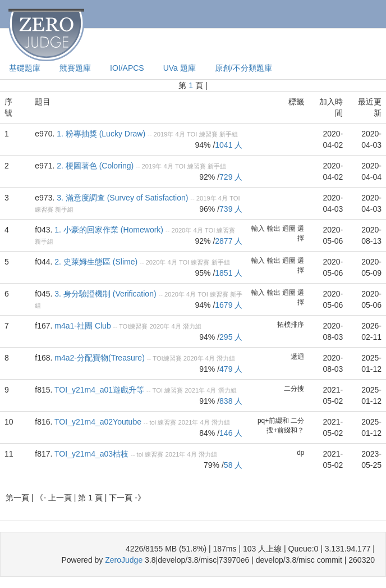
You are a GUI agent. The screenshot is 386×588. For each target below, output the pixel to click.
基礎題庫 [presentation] (25, 68)
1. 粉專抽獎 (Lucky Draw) (101, 134)
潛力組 (192, 326)
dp (300, 453)
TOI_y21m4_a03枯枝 (91, 454)
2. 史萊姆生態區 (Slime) (96, 262)
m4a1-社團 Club (82, 326)
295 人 (231, 337)
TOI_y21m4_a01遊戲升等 (99, 390)
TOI (192, 134)
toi (153, 422)
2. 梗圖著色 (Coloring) (95, 166)
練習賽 (208, 134)
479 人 (231, 369)
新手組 (229, 134)
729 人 (231, 177)
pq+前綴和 (273, 421)
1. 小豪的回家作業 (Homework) (109, 230)
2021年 (195, 390)
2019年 (164, 134)
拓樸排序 (291, 325)
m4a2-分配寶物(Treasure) (100, 358)
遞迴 (297, 357)
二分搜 (294, 389)
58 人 (233, 465)
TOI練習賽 (133, 326)
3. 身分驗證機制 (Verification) (105, 294)
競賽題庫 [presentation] (75, 68)
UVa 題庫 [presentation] (180, 68)
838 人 (231, 401)
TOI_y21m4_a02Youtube (98, 422)
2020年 (181, 230)
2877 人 (229, 241)
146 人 (231, 433)
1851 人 (229, 273)
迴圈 (289, 229)
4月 (180, 134)
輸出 (274, 229)
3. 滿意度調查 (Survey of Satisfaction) (122, 198)
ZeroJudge (124, 560)
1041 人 (229, 145)
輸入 (258, 229)
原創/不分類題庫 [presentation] (243, 68)
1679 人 (229, 305)
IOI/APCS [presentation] (127, 68)
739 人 (231, 209)
